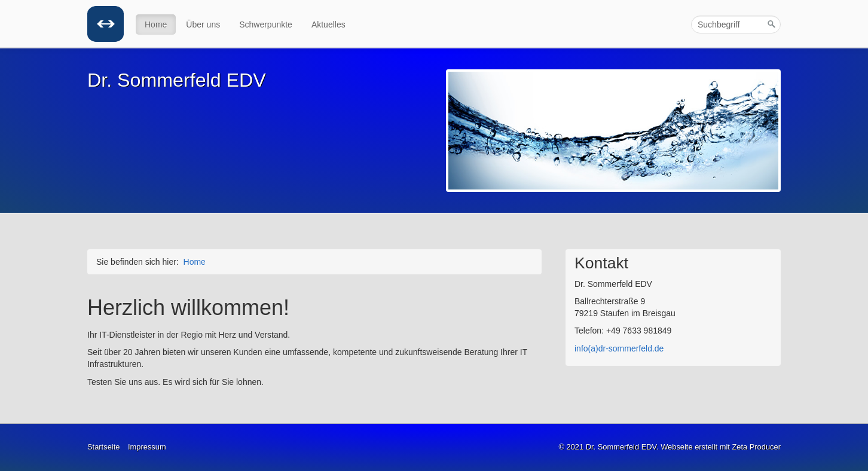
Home (156, 25)
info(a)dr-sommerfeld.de (619, 348)
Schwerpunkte (266, 25)
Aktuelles (328, 25)
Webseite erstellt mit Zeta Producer (721, 447)
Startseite (103, 447)
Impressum (147, 447)
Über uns (203, 25)
